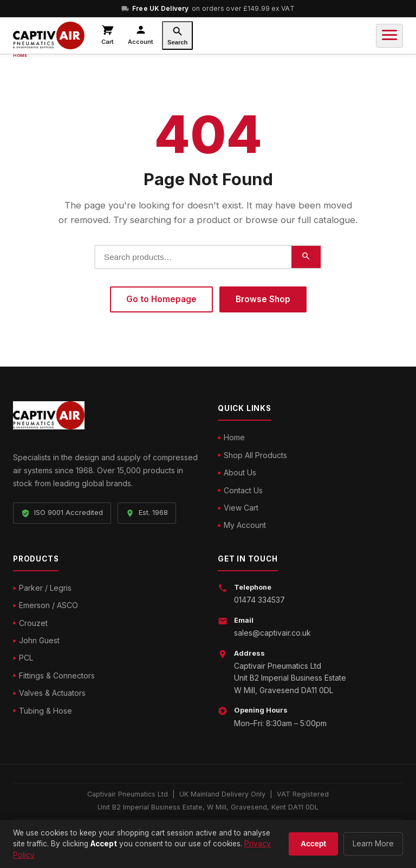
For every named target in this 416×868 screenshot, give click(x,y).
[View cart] (107, 35)
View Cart (241, 508)
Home (234, 437)
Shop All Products (255, 455)
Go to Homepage (161, 299)
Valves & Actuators (52, 693)
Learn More (373, 843)
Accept (313, 844)
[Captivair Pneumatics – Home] (49, 36)
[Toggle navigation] (389, 36)
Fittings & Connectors (57, 676)
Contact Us (243, 490)
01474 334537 (259, 600)
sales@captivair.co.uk (272, 633)
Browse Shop (263, 299)
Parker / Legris (45, 588)
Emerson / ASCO (48, 605)
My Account (245, 525)
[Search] (177, 35)
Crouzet (33, 623)
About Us (240, 472)
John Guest (39, 640)
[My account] (141, 35)
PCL (26, 658)
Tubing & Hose (45, 711)
